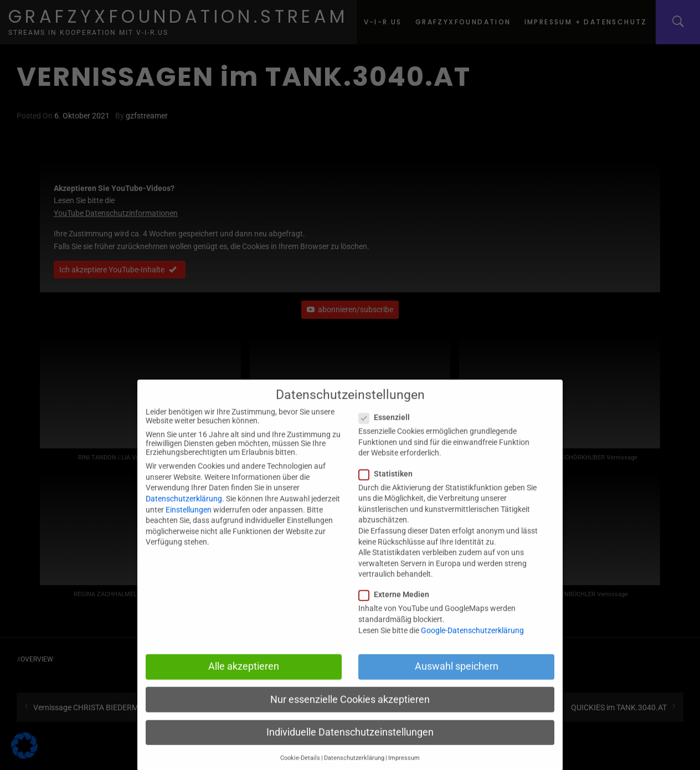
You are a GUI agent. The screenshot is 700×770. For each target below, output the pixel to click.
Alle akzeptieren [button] (244, 679)
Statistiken (389, 486)
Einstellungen (189, 522)
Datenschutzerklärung (184, 511)
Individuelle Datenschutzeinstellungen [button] (350, 745)
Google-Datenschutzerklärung (472, 643)
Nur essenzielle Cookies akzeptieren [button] (350, 712)
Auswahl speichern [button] (457, 679)
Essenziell (388, 430)
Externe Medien (397, 607)
